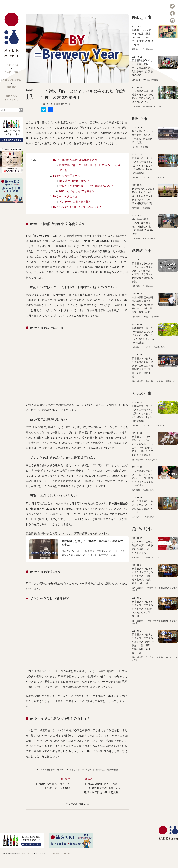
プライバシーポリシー (10, 853)
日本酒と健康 (11, 73)
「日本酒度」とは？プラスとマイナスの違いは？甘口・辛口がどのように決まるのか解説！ (142, 478)
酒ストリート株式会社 (41, 853)
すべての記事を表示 (77, 805)
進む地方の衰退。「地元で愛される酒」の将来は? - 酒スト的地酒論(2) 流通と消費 (143, 227)
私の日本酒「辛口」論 (152, 107)
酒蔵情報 (11, 88)
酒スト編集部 (138, 381)
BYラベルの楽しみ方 (65, 196)
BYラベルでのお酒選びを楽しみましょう (77, 207)
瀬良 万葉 (136, 286)
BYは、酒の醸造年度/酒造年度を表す (75, 160)
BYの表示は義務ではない (74, 181)
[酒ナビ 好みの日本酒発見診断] (71, 847)
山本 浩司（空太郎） (141, 317)
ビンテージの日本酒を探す (75, 202)
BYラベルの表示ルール (67, 176)
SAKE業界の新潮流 (11, 80)
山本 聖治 (136, 80)
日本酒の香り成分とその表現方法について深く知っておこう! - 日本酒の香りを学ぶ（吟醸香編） (143, 335)
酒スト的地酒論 (149, 239)
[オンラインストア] (22, 847)
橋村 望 (135, 147)
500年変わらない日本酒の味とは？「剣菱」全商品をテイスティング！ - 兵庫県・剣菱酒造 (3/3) (143, 196)
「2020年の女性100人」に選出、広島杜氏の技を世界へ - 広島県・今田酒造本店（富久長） (102, 788)
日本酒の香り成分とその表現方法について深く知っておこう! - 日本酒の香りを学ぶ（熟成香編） (143, 166)
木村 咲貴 (136, 208)
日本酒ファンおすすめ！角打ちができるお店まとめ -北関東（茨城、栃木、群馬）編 (142, 609)
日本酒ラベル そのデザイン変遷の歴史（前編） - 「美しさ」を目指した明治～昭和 (143, 37)
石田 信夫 (136, 49)
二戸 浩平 (136, 107)
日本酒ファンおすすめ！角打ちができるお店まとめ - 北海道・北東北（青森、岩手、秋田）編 (142, 576)
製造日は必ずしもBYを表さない (78, 191)
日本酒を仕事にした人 (152, 557)
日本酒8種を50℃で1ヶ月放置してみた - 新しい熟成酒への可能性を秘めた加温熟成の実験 (143, 68)
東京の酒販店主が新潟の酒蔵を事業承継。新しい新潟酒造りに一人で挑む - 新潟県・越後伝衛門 (142, 305)
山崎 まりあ (47, 104)
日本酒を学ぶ (11, 65)
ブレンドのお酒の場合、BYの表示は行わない (86, 186)
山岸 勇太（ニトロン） (142, 178)
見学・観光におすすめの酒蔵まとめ (160, 381)
